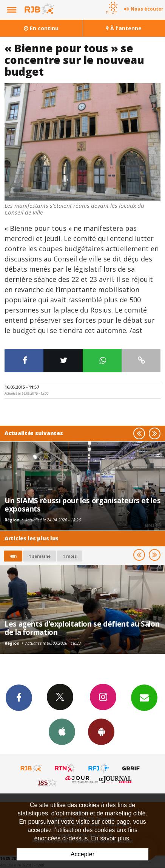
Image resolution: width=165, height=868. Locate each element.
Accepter (82, 854)
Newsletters (144, 697)
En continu (41, 28)
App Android (101, 731)
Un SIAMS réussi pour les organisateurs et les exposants (82, 505)
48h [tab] (13, 556)
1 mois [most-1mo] (70, 556)
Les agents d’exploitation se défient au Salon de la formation (82, 628)
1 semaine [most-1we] (40, 556)
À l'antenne (124, 28)
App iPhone (62, 731)
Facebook (19, 697)
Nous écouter (147, 9)
